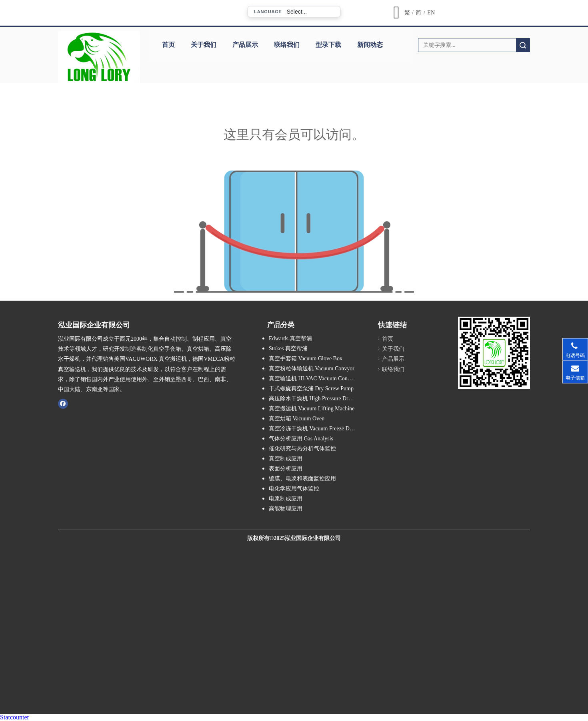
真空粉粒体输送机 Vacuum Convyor (312, 369)
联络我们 (287, 45)
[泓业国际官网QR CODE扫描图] (494, 353)
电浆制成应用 (286, 499)
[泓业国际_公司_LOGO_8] (99, 57)
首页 (168, 45)
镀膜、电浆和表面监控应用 (302, 479)
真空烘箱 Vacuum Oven (297, 419)
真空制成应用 (286, 459)
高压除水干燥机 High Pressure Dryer (312, 399)
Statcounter (15, 717)
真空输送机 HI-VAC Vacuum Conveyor (315, 379)
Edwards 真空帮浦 (291, 338)
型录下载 (328, 45)
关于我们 (204, 45)
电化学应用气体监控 (294, 489)
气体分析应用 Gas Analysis (301, 439)
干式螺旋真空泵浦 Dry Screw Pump (311, 389)
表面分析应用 (286, 469)
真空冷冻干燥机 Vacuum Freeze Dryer (314, 429)
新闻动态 (370, 45)
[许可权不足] (294, 232)
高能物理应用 (286, 509)
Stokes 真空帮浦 (288, 348)
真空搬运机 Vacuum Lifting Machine (312, 409)
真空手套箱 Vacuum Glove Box (306, 358)
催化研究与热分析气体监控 (302, 449)
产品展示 (245, 45)
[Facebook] (63, 404)
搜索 (523, 45)
